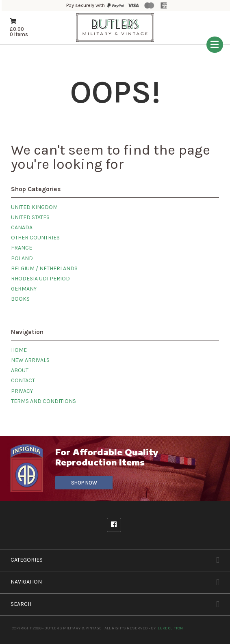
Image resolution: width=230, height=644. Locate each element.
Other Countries (35, 238)
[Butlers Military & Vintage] (115, 41)
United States (30, 217)
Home (19, 350)
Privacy (22, 391)
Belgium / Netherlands (44, 268)
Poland (22, 258)
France (22, 248)
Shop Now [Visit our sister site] (84, 483)
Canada (22, 227)
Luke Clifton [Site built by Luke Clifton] (170, 628)
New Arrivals (30, 360)
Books (20, 299)
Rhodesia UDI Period (40, 279)
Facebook (114, 525)
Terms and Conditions (43, 401)
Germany (24, 289)
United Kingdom (34, 207)
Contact (23, 380)
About (20, 370)
